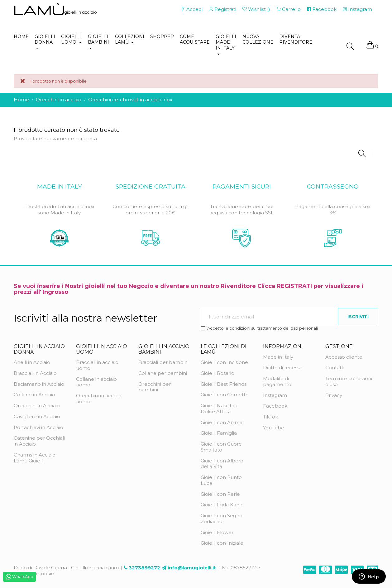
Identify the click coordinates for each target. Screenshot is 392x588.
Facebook (275, 406)
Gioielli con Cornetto (225, 395)
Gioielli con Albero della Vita (222, 464)
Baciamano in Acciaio (39, 384)
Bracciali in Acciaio (35, 373)
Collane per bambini (163, 373)
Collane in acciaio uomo (96, 382)
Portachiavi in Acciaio (38, 427)
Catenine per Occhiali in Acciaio (39, 441)
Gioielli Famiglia (219, 433)
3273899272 (144, 568)
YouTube (274, 428)
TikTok (270, 417)
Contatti (335, 368)
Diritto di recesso (283, 368)
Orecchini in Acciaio (37, 406)
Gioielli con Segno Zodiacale (222, 519)
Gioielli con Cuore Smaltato (221, 447)
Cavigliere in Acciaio (37, 416)
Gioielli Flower (217, 532)
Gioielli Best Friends (224, 384)
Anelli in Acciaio (32, 362)
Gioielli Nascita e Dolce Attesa (220, 409)
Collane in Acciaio (34, 395)
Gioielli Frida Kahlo (222, 505)
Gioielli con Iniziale (222, 543)
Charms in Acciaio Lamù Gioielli (35, 458)
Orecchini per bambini (155, 387)
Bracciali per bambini (163, 362)
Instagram (275, 395)
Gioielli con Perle (220, 494)
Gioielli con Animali (223, 422)
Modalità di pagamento (277, 381)
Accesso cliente (344, 357)
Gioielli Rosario (218, 373)
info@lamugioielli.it (192, 568)
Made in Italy (278, 357)
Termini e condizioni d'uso (349, 381)
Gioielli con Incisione (224, 362)
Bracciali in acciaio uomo (97, 365)
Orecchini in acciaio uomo (99, 399)
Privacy (334, 395)
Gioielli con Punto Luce (221, 480)
